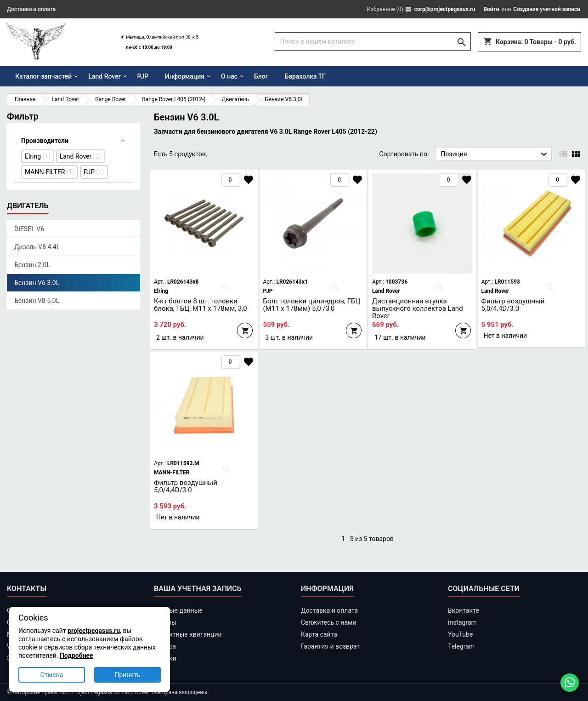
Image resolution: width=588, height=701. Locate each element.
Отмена (52, 675)
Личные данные (178, 610)
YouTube (460, 634)
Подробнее (76, 655)
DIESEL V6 (29, 229)
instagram (462, 622)
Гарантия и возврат (330, 646)
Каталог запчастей (43, 76)
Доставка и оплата (31, 9)
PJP (143, 76)
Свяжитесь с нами (329, 622)
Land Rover (104, 76)
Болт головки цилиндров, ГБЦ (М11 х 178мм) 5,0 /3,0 (312, 305)
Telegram (461, 646)
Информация (185, 76)
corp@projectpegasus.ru (445, 9)
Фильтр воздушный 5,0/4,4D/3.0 (513, 305)
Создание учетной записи (547, 9)
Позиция (495, 154)
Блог (261, 76)
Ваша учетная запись (198, 589)
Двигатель (28, 206)
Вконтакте (464, 610)
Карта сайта (319, 634)
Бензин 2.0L (32, 265)
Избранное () (385, 9)
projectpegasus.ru (94, 631)
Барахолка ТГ (305, 76)
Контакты (27, 589)
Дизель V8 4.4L (37, 247)
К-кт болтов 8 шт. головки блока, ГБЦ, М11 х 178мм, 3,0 (201, 305)
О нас (229, 76)
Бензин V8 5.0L (37, 301)
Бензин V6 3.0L (37, 283)
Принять (127, 675)
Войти (491, 9)
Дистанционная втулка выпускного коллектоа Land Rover (418, 308)
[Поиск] (373, 41)
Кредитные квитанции (188, 634)
